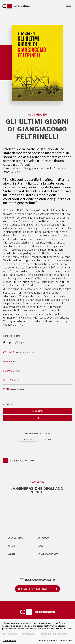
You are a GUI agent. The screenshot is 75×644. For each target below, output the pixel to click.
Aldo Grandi (37, 115)
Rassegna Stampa (48, 554)
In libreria (37, 411)
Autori (11, 546)
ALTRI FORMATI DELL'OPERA (38, 434)
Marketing (60, 634)
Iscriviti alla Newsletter (39, 589)
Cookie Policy (9, 641)
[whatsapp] (16, 343)
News (41, 546)
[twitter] (10, 343)
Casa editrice (15, 538)
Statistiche (44, 634)
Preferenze (27, 634)
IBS (37, 418)
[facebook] (5, 343)
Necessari (10, 634)
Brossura (28, 440)
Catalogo (43, 538)
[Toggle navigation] (69, 6)
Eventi (11, 554)
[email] (23, 343)
